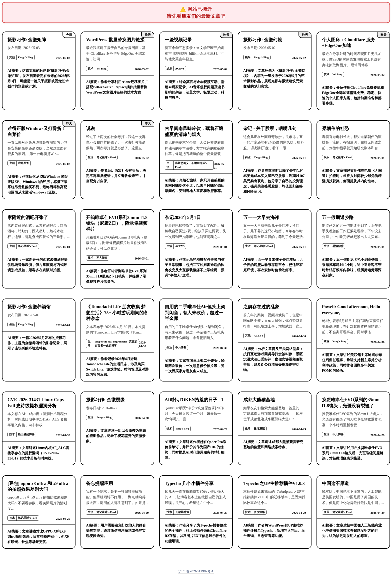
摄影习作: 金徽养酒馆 (29, 307)
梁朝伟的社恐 (335, 128)
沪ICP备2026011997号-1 (196, 571)
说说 (90, 128)
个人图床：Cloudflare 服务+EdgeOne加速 (349, 43)
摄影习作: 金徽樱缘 (105, 400)
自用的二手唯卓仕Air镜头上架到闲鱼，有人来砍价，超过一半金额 (195, 313)
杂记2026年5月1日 (183, 217)
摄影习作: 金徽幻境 (263, 40)
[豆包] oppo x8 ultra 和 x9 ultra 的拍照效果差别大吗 (38, 486)
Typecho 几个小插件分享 (189, 483)
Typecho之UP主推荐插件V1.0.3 (274, 483)
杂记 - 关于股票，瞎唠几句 (270, 128)
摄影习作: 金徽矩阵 (27, 40)
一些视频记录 (178, 40)
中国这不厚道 (335, 483)
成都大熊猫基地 (259, 400)
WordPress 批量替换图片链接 (115, 40)
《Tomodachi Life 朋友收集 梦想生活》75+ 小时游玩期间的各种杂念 (117, 313)
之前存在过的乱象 (261, 307)
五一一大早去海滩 (261, 217)
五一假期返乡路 (338, 217)
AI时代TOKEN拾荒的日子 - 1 (194, 400)
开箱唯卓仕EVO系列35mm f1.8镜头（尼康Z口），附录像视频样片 (117, 223)
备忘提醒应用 (99, 483)
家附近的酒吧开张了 (28, 217)
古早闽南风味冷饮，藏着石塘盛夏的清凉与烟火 (194, 131)
